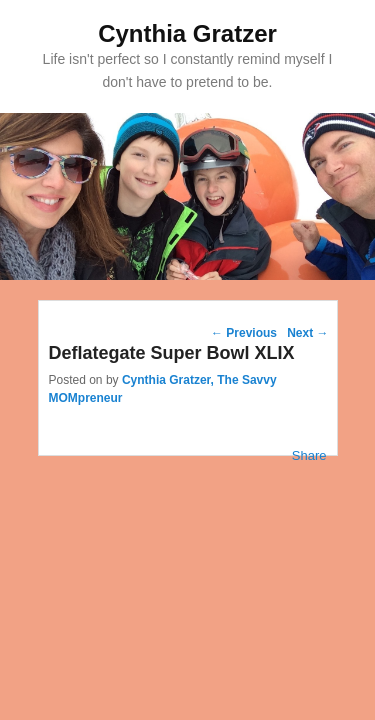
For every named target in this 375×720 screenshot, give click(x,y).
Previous (244, 333)
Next (307, 333)
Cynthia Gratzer (187, 33)
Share (309, 455)
